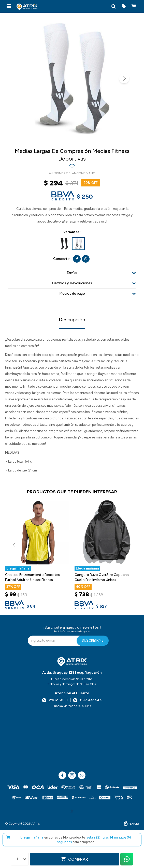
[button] (113, 6)
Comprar (78, 859)
